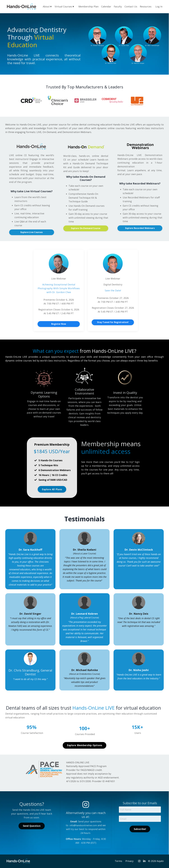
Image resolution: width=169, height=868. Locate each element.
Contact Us (131, 6)
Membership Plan (88, 6)
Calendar (106, 6)
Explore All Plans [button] (63, 489)
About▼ (47, 6)
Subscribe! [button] (151, 829)
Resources (146, 6)
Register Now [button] (70, 324)
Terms (118, 861)
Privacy (129, 861)
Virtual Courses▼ (64, 6)
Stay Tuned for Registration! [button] (124, 322)
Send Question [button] (43, 826)
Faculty (118, 6)
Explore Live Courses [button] (43, 232)
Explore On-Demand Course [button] (97, 228)
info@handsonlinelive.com (95, 826)
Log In (159, 6)
